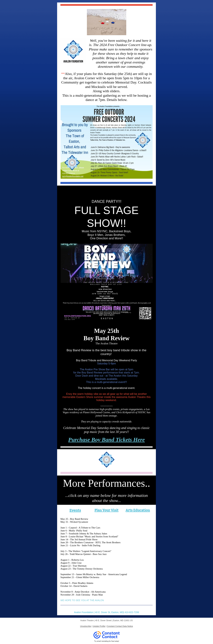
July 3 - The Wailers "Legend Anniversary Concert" (86, 551)
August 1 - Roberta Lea (72, 560)
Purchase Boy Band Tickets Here (106, 440)
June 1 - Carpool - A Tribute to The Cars (80, 528)
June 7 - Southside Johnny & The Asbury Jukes (84, 534)
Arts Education (138, 510)
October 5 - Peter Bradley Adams (77, 583)
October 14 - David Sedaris (74, 586)
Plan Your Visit (106, 510)
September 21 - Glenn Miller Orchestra (80, 577)
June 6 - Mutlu (68, 531)
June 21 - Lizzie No (70, 545)
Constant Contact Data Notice (120, 626)
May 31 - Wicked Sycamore (74, 522)
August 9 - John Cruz (71, 563)
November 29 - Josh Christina (75, 595)
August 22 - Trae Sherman (73, 566)
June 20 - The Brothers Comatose (77, 542)
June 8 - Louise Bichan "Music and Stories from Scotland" (89, 537)
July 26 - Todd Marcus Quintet (76, 554)
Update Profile (99, 626)
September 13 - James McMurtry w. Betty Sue (83, 574)
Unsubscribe (86, 626)
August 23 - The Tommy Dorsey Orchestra (82, 569)
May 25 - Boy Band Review (74, 519)
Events (75, 510)
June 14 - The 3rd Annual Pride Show (79, 539)
